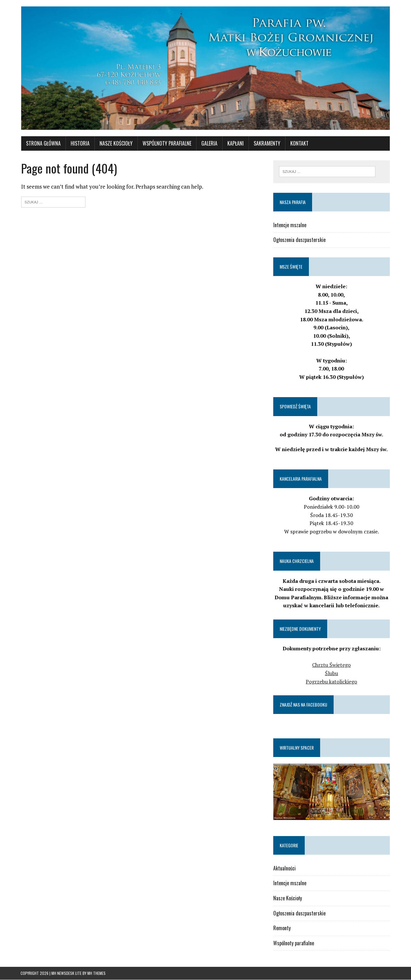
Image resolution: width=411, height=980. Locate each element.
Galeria (209, 144)
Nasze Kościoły (115, 144)
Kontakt (299, 144)
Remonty (282, 929)
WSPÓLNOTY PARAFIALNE (166, 144)
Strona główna (43, 144)
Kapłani (235, 144)
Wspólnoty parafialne (294, 943)
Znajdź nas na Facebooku (303, 705)
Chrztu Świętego (332, 665)
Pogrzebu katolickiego (332, 682)
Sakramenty (266, 144)
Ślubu (332, 673)
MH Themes (96, 974)
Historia (79, 144)
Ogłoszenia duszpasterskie (299, 240)
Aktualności (284, 869)
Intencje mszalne (290, 225)
